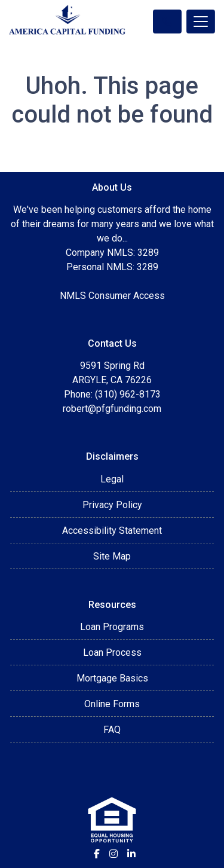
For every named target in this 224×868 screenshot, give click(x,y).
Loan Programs (112, 627)
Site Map (112, 556)
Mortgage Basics (112, 678)
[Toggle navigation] (201, 22)
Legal (112, 479)
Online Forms (112, 704)
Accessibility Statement (112, 531)
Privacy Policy (112, 505)
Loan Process (112, 652)
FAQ (112, 730)
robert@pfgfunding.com (112, 409)
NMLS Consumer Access (112, 296)
